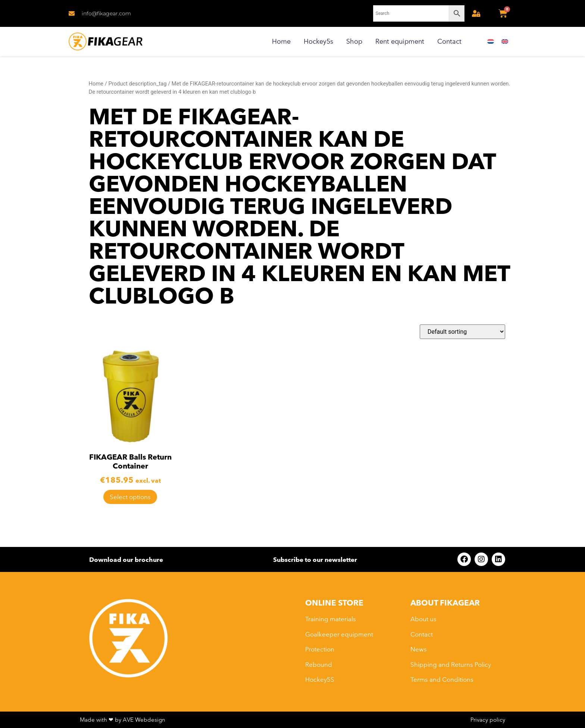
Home (281, 41)
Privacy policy (488, 720)
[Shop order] (462, 332)
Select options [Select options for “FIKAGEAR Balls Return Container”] (130, 497)
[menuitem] (491, 42)
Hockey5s (318, 41)
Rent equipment (400, 41)
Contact (449, 41)
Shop (354, 41)
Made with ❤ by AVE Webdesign (123, 720)
